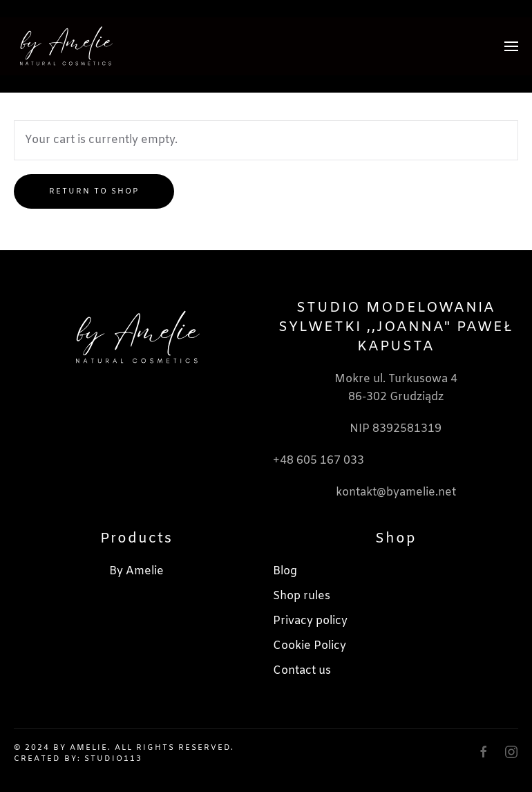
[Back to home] (66, 46)
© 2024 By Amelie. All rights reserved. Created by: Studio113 (124, 753)
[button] (511, 46)
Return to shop (94, 191)
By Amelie (136, 571)
